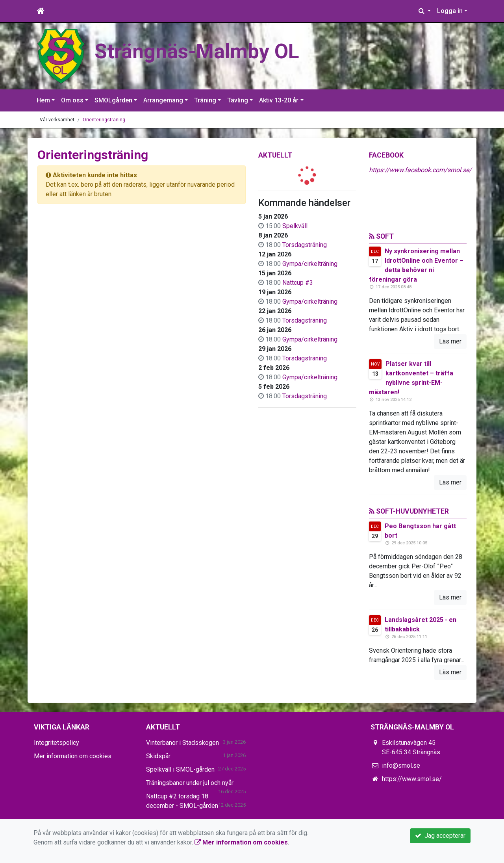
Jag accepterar (440, 836)
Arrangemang (163, 100)
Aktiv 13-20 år (279, 100)
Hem (43, 100)
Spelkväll (295, 226)
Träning (205, 100)
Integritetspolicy (57, 743)
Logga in (450, 11)
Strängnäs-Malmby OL (197, 51)
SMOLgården (113, 100)
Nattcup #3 (298, 283)
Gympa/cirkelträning (310, 264)
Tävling (238, 100)
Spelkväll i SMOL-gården (180, 769)
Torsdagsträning (305, 245)
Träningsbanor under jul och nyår (190, 783)
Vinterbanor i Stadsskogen (183, 743)
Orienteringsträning (104, 120)
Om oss (72, 100)
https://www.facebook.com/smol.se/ (420, 170)
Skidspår (158, 756)
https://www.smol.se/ (412, 779)
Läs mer (450, 341)
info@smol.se (401, 766)
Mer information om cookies (73, 756)
